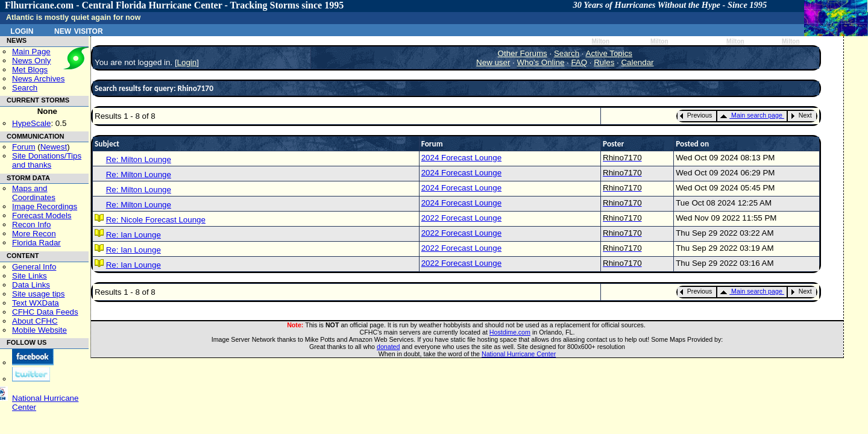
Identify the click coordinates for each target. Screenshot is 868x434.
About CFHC (35, 321)
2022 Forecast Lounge (461, 218)
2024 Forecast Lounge (461, 158)
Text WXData (36, 303)
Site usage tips (38, 294)
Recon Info (31, 225)
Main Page (31, 52)
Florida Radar (36, 243)
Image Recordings (45, 206)
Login (22, 30)
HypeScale (31, 123)
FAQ (579, 62)
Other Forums (523, 53)
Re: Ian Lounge (134, 235)
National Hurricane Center (519, 354)
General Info (34, 267)
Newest (54, 147)
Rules (604, 62)
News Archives (38, 79)
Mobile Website (39, 330)
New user (493, 62)
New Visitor (79, 30)
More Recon (34, 234)
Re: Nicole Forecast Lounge (156, 220)
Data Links (31, 285)
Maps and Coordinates (34, 193)
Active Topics (609, 53)
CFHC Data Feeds (45, 312)
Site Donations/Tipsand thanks (47, 160)
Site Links (30, 276)
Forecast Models (42, 215)
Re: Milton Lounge (139, 159)
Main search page (751, 115)
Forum (24, 147)
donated (388, 347)
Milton (600, 41)
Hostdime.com (510, 332)
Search (25, 88)
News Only (31, 61)
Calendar (637, 62)
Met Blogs (30, 70)
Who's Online (541, 62)
